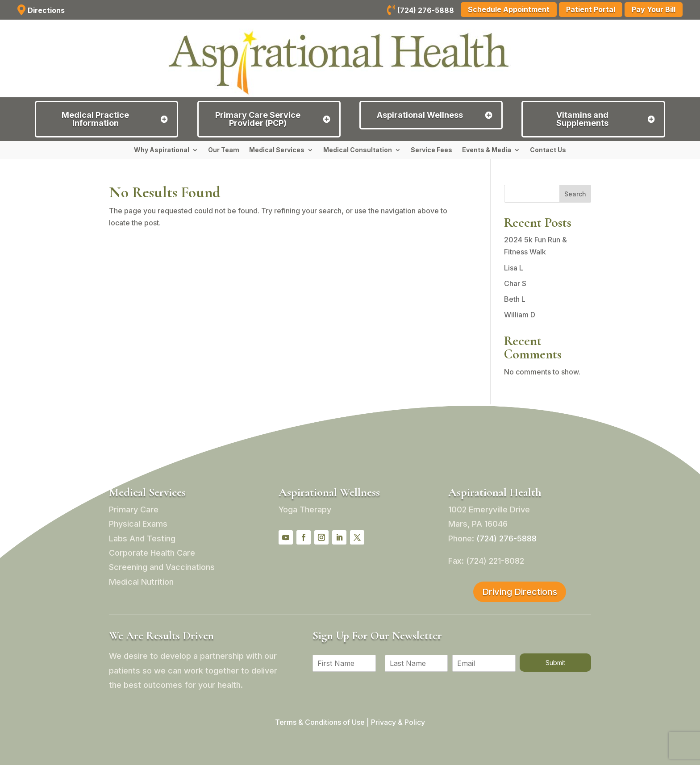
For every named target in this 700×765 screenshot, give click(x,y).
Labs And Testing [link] (142, 538)
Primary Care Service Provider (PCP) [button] (258, 119)
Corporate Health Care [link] (152, 553)
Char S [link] (515, 283)
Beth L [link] (515, 299)
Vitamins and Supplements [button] (582, 119)
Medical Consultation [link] (358, 150)
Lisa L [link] (514, 268)
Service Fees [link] (431, 150)
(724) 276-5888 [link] (426, 10)
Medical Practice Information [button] (95, 119)
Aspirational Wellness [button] (420, 115)
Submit (555, 663)
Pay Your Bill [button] (654, 9)
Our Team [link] (224, 150)
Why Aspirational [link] (162, 150)
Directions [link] (46, 10)
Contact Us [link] (548, 150)
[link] (391, 11)
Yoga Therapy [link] (305, 509)
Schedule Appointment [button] (509, 9)
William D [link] (520, 315)
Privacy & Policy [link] (398, 722)
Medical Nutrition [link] (141, 582)
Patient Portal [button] (591, 9)
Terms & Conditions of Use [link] (320, 722)
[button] (286, 537)
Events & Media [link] (487, 150)
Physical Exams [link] (138, 524)
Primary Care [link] (134, 509)
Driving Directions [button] (520, 592)
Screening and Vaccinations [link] (162, 567)
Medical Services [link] (277, 150)
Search (575, 194)
